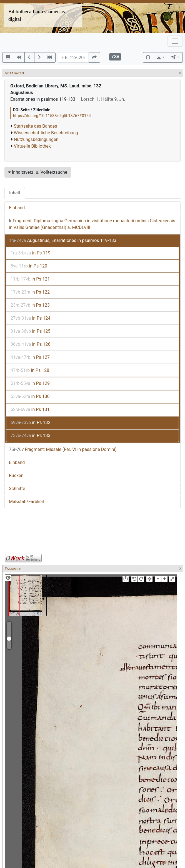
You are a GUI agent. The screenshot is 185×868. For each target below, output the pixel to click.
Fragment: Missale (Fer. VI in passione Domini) (63, 449)
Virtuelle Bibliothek (32, 146)
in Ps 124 (30, 318)
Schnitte (17, 489)
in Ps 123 (30, 305)
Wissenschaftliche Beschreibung (46, 133)
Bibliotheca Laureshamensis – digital (38, 15)
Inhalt (15, 193)
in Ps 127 (30, 357)
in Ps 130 (30, 396)
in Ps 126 (30, 344)
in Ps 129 (30, 383)
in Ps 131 (30, 409)
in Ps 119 (31, 253)
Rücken (16, 475)
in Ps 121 (30, 279)
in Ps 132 (30, 422)
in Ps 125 (30, 331)
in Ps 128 (30, 370)
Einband (17, 208)
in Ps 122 (30, 292)
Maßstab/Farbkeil (26, 502)
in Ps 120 (29, 266)
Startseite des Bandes (36, 126)
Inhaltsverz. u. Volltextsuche (38, 172)
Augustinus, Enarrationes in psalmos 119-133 (63, 240)
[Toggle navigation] (175, 41)
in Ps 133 (30, 436)
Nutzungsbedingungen (36, 139)
